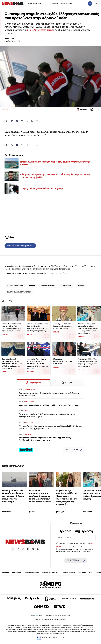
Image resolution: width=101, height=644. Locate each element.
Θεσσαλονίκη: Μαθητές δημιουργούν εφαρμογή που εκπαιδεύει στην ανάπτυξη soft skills (49, 394)
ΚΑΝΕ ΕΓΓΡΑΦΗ (76, 560)
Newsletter (22, 273)
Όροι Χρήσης (17, 572)
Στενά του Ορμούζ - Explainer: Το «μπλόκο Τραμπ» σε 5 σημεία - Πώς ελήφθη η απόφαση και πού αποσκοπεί (12, 364)
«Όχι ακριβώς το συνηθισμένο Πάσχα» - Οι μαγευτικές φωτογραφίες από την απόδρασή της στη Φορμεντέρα (67, 497)
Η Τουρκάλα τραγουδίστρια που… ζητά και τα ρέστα (63, 361)
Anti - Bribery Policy (85, 572)
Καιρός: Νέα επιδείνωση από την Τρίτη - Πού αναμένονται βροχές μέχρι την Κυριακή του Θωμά (12, 327)
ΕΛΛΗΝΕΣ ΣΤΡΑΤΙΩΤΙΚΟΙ (15, 286)
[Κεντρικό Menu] (97, 4)
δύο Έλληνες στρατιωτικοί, (41, 30)
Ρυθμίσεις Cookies (68, 572)
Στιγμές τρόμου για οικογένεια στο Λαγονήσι (42, 188)
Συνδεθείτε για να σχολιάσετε (20, 246)
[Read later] (98, 109)
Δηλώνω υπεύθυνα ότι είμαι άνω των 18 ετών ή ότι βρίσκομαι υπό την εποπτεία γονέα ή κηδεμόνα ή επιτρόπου (75, 551)
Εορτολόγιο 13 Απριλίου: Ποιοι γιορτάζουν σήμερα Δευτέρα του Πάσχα (62, 326)
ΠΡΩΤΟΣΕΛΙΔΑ (67, 4)
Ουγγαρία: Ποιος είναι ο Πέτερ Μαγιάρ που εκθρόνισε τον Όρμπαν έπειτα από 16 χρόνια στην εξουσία (38, 364)
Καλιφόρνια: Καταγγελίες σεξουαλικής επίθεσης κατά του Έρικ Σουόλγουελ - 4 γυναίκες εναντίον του (46, 439)
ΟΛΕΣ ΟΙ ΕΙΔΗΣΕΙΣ (35, 4)
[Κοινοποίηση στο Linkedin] (27, 121)
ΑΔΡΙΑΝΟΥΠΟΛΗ (66, 286)
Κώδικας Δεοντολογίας (50, 572)
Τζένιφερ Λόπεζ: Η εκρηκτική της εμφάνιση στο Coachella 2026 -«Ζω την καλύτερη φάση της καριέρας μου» (50, 427)
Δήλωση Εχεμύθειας (32, 572)
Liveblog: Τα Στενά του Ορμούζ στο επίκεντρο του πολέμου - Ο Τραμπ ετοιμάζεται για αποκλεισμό (13, 496)
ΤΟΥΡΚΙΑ (81, 286)
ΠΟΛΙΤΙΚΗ (56, 4)
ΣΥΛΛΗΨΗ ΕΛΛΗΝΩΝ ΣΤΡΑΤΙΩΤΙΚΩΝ (19, 292)
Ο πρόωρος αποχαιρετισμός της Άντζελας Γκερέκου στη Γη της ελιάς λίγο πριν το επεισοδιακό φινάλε (40, 496)
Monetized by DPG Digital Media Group (58, 616)
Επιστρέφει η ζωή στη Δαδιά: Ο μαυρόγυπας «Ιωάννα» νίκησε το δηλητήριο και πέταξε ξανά (47, 415)
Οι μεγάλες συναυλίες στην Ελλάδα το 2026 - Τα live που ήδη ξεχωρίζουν (50, 405)
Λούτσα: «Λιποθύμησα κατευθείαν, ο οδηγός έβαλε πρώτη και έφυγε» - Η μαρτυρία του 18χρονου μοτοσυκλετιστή (88, 328)
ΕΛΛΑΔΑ (47, 4)
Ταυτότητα (5, 572)
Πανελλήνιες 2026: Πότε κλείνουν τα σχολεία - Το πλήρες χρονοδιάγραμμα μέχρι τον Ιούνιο (87, 363)
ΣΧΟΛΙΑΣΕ (82, 109)
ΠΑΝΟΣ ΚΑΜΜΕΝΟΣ (48, 286)
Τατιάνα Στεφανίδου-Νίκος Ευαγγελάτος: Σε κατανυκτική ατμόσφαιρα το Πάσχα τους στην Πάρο (38, 327)
